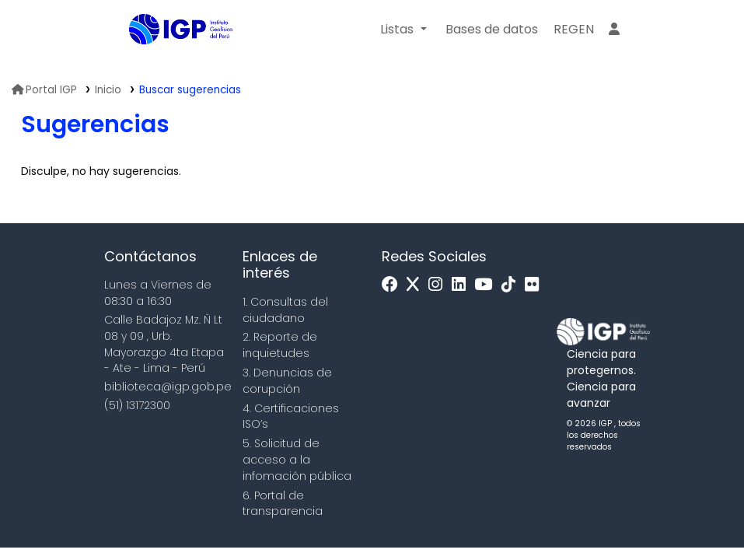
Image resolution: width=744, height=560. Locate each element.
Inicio (108, 90)
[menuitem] (574, 30)
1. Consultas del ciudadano (285, 310)
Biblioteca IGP (168, 61)
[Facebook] (394, 285)
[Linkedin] (463, 285)
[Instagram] (439, 285)
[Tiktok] (512, 285)
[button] (403, 30)
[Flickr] (536, 285)
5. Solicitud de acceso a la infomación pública (297, 460)
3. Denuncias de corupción (287, 381)
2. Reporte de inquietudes (280, 345)
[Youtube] (487, 285)
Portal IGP (44, 90)
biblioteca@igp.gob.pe (168, 387)
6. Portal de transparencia (283, 504)
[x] (417, 285)
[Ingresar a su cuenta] (614, 30)
